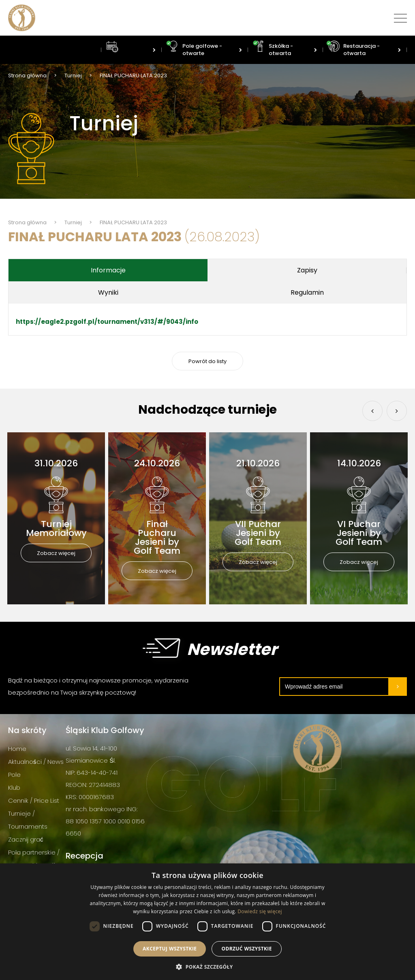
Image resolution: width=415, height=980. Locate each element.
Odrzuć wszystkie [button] (246, 949)
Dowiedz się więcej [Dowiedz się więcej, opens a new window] (260, 911)
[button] (207, 966)
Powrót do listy (207, 361)
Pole (14, 775)
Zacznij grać (26, 839)
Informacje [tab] (75, 270)
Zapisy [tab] (207, 270)
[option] (56, 518)
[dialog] (207, 922)
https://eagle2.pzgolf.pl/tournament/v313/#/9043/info (107, 322)
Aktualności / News (36, 762)
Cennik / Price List (34, 800)
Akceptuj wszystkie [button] (170, 949)
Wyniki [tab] (340, 270)
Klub (14, 788)
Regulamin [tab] (207, 292)
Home (17, 749)
